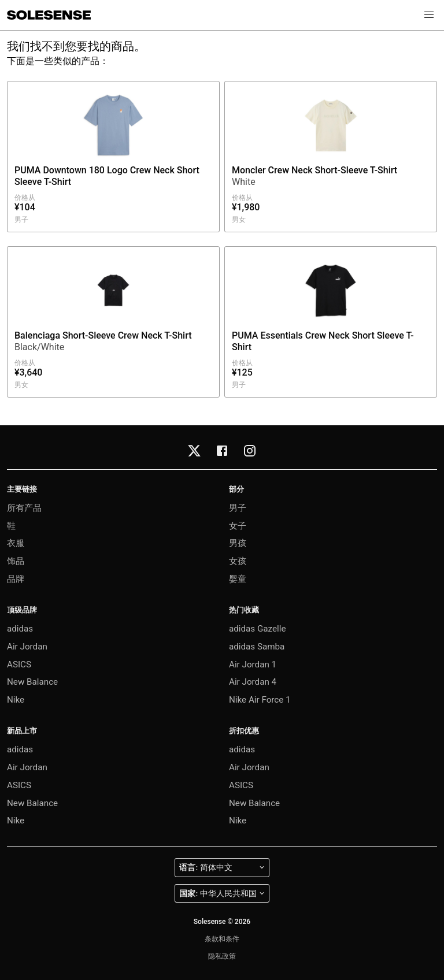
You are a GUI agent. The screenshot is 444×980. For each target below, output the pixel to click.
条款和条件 (222, 939)
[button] (429, 15)
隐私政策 (222, 956)
